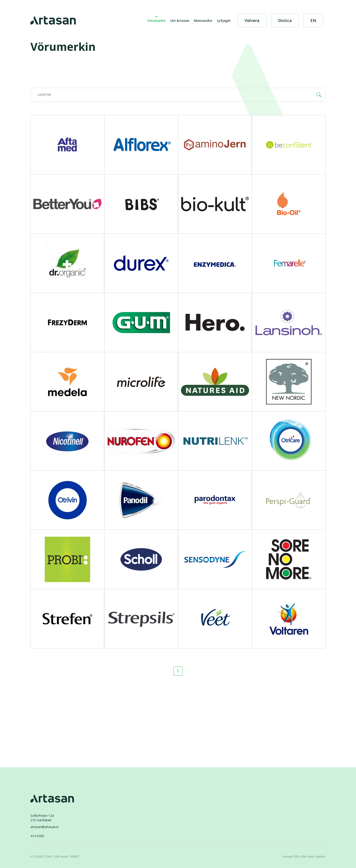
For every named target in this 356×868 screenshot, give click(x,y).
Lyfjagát (224, 21)
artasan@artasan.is (44, 827)
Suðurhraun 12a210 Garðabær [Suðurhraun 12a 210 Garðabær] (42, 818)
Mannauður (203, 21)
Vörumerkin (156, 21)
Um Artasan (180, 21)
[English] (313, 20)
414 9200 (37, 836)
